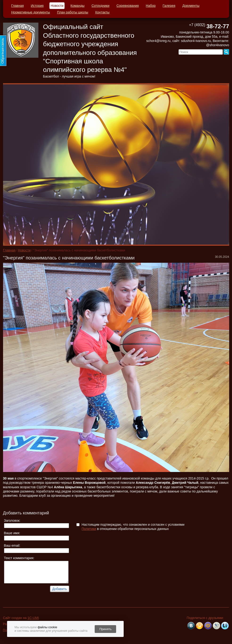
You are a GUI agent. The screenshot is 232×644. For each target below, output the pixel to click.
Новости (57, 6)
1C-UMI (33, 618)
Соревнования (128, 6)
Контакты (102, 12)
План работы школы (73, 12)
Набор (151, 6)
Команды (77, 6)
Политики (89, 529)
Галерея (169, 6)
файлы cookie (47, 627)
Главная (18, 6)
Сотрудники (101, 6)
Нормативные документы (31, 12)
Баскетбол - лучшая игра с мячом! (69, 76)
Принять (106, 629)
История (37, 6)
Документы (191, 6)
